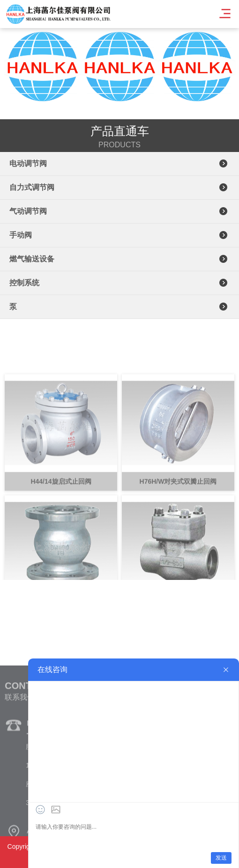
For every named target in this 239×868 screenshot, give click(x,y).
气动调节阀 (28, 211)
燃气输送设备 (32, 259)
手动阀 (21, 235)
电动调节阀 (28, 163)
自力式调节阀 (32, 187)
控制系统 (24, 283)
